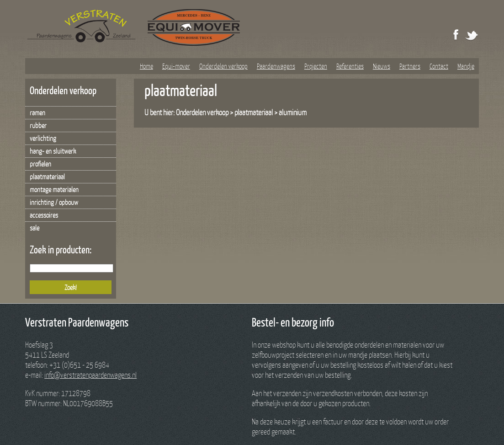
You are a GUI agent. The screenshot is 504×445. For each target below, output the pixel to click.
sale (34, 228)
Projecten (316, 66)
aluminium (293, 112)
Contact (439, 66)
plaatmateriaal (47, 177)
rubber (38, 125)
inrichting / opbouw (54, 202)
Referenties (350, 66)
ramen (37, 113)
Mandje (466, 66)
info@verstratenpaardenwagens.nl (90, 375)
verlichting (43, 138)
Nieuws (382, 66)
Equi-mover (176, 66)
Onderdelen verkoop (223, 66)
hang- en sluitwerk (53, 151)
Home (146, 66)
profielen (40, 164)
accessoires (44, 215)
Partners (410, 66)
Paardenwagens (276, 66)
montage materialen (54, 189)
